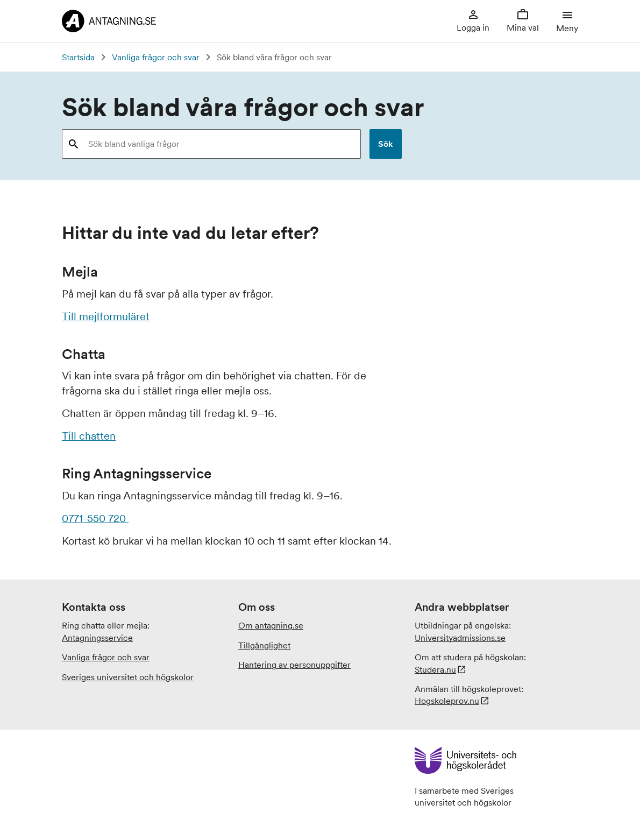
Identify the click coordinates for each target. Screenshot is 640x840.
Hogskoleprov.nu (447, 701)
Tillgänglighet (264, 645)
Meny (567, 20)
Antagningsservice (97, 638)
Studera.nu (435, 669)
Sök (386, 144)
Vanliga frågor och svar (156, 57)
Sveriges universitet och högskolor (128, 677)
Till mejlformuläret (106, 316)
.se (460, 638)
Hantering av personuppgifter (294, 665)
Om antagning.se (271, 625)
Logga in (473, 20)
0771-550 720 (95, 518)
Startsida (78, 57)
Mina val (523, 20)
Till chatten (89, 436)
